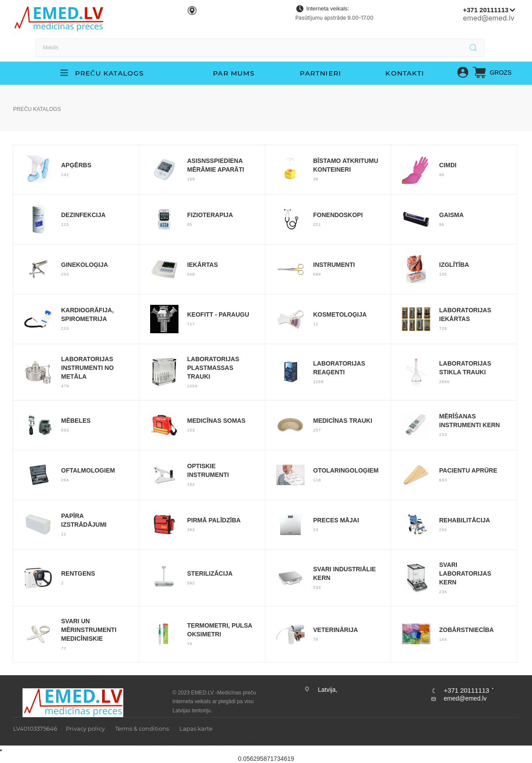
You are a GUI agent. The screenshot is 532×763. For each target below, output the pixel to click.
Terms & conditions (142, 728)
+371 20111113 (486, 10)
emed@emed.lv (489, 18)
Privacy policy (85, 728)
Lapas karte (196, 728)
